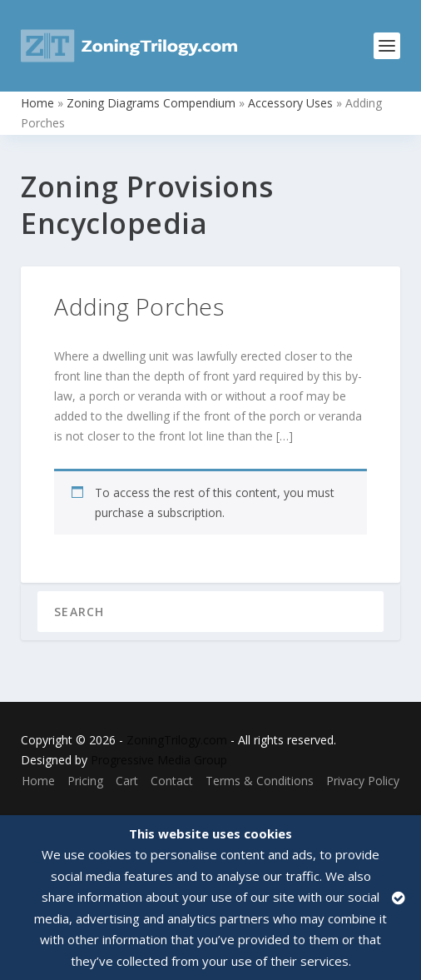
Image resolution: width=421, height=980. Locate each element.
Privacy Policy (363, 781)
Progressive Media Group (159, 760)
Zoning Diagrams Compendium (151, 103)
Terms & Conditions (260, 781)
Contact (172, 781)
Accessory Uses (290, 103)
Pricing (85, 781)
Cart (127, 781)
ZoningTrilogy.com (177, 740)
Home (37, 103)
